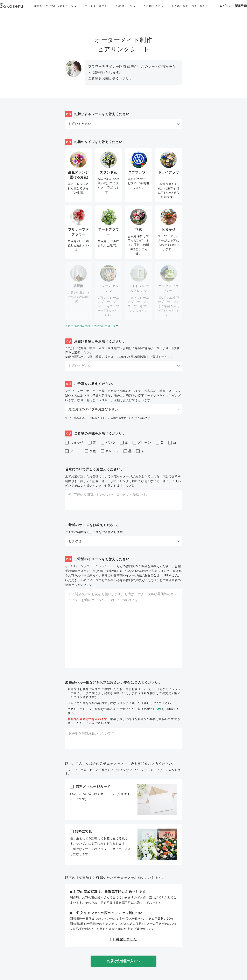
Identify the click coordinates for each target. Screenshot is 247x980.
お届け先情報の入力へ (123, 961)
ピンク (108, 443)
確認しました (123, 939)
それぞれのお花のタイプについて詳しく (94, 326)
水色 (90, 451)
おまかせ (74, 443)
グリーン (142, 443)
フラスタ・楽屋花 (96, 6)
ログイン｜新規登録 (233, 6)
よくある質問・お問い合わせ (190, 6)
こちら (156, 709)
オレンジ (110, 451)
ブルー (73, 451)
